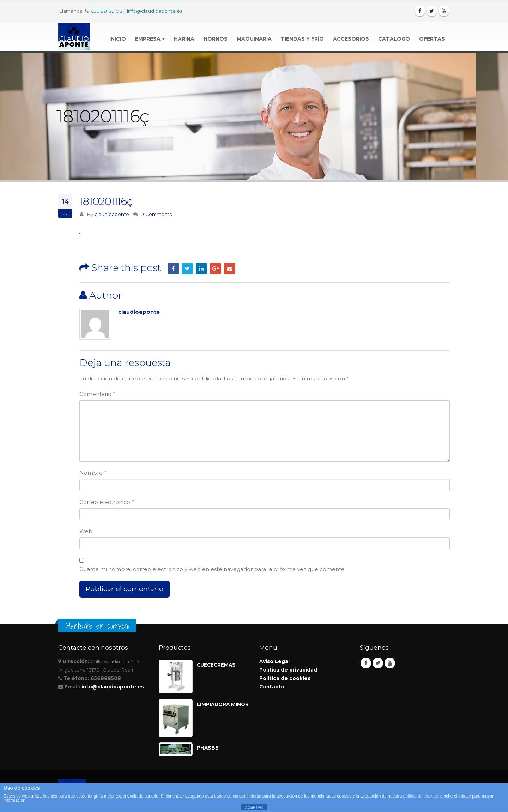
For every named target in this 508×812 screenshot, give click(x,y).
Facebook (173, 269)
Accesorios (351, 39)
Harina (184, 39)
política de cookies (421, 796)
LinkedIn (201, 269)
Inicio (118, 39)
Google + (216, 269)
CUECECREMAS (216, 665)
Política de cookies (285, 678)
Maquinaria (254, 39)
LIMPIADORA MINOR (223, 704)
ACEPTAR (254, 807)
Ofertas (432, 39)
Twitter (187, 269)
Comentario (97, 394)
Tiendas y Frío (302, 39)
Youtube (390, 663)
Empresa (148, 39)
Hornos (216, 39)
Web (86, 531)
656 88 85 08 (107, 11)
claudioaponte (112, 214)
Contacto (272, 687)
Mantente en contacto (97, 626)
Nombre (93, 473)
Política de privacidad (288, 670)
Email (230, 269)
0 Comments (156, 214)
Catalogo (394, 39)
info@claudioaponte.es (155, 11)
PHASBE (208, 748)
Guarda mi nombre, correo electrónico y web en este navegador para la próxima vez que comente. (213, 569)
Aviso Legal (274, 661)
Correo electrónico (107, 502)
